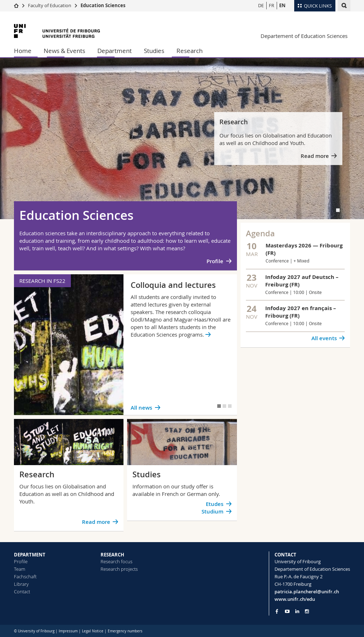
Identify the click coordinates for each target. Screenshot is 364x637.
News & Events (64, 51)
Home (23, 51)
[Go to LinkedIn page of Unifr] (297, 611)
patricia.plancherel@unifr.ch (307, 592)
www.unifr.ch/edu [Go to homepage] (295, 599)
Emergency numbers (125, 631)
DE (261, 5)
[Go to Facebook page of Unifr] (277, 611)
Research (190, 51)
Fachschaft (25, 576)
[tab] (338, 210)
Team (20, 569)
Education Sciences (103, 5)
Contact (22, 592)
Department (115, 51)
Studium (212, 511)
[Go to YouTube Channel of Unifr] (287, 611)
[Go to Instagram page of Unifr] (307, 611)
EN (282, 5)
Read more (315, 156)
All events (324, 338)
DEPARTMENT (30, 555)
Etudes (215, 504)
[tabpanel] (182, 139)
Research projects (119, 569)
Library (21, 584)
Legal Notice (93, 631)
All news (141, 408)
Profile (215, 261)
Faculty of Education (50, 5)
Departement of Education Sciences (304, 36)
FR (271, 5)
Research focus (117, 561)
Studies (154, 51)
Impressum (68, 631)
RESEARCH (112, 555)
